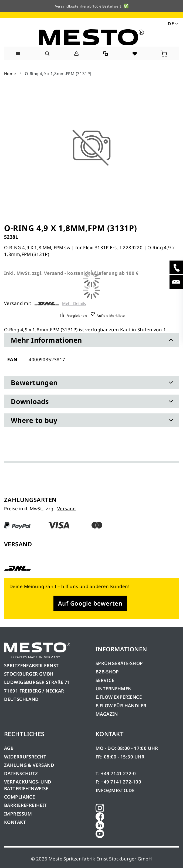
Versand (67, 509)
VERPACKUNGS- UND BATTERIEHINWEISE (28, 785)
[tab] (91, 340)
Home (10, 73)
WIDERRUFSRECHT (25, 757)
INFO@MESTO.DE (115, 790)
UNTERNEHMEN (114, 689)
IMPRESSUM (18, 814)
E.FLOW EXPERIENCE (119, 697)
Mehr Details (74, 303)
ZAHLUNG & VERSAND (29, 765)
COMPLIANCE (19, 797)
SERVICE (105, 680)
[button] (172, 23)
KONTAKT (15, 822)
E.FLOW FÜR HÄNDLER (121, 706)
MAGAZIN (107, 714)
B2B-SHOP (107, 672)
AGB (9, 748)
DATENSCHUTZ (21, 773)
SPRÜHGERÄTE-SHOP (119, 663)
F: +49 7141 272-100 (118, 782)
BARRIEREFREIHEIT (26, 805)
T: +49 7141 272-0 (116, 773)
